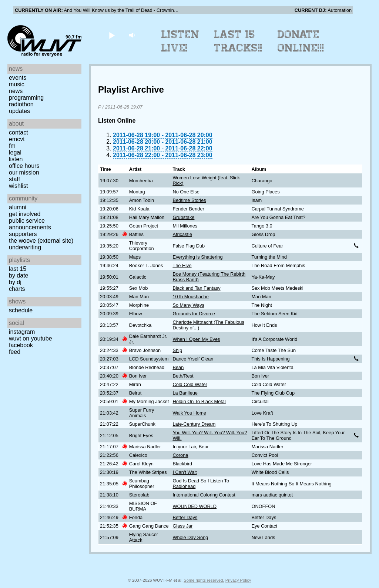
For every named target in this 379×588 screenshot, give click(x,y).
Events (18, 78)
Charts (17, 289)
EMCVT (17, 139)
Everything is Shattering (197, 257)
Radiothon (21, 104)
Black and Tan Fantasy (196, 288)
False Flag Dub (189, 246)
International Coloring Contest (204, 495)
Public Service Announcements (30, 224)
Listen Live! (180, 41)
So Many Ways (188, 305)
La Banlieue (185, 393)
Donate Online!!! (301, 41)
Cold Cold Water (190, 384)
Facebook (21, 345)
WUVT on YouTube (31, 338)
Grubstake (183, 217)
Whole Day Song (190, 537)
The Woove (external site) (41, 241)
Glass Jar (182, 526)
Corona (180, 455)
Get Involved (25, 214)
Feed (15, 352)
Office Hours (24, 166)
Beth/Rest (183, 376)
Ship (177, 350)
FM (12, 146)
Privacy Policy (238, 580)
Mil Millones (185, 226)
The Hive (182, 265)
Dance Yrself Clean (193, 359)
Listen (16, 159)
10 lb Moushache (190, 297)
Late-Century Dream (194, 424)
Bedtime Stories (189, 200)
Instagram (22, 332)
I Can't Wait (185, 472)
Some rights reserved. (204, 580)
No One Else (186, 192)
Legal (15, 152)
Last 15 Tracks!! (238, 41)
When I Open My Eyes (196, 339)
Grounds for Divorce (194, 314)
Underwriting (25, 247)
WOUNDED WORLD (194, 506)
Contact (19, 132)
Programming (26, 98)
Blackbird (182, 464)
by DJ (15, 282)
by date (19, 275)
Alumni (18, 207)
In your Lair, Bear (190, 447)
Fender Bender (188, 209)
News (16, 91)
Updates (19, 111)
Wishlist (19, 186)
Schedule (21, 310)
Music (17, 84)
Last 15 (18, 269)
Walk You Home (189, 413)
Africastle (182, 234)
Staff (14, 179)
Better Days (185, 517)
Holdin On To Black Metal (199, 401)
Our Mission (24, 172)
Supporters (23, 234)
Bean (178, 367)
